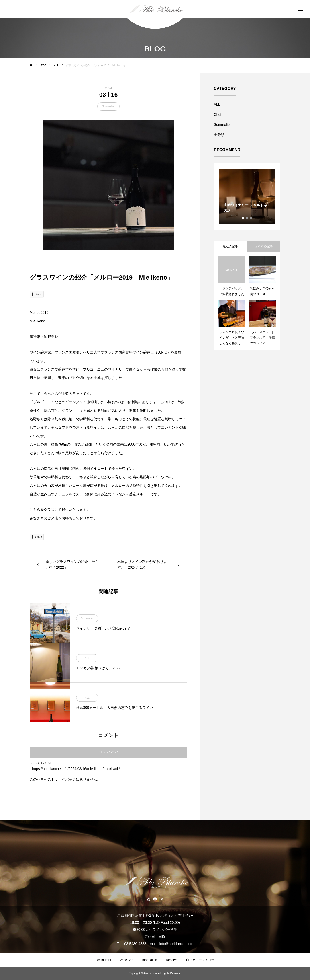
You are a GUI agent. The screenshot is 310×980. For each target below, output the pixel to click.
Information (149, 960)
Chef (218, 115)
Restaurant (103, 960)
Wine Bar (126, 960)
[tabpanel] (247, 196)
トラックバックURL (41, 763)
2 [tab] (247, 218)
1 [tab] (243, 218)
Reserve (172, 960)
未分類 (219, 135)
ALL (87, 658)
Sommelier (108, 106)
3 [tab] (251, 218)
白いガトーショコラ (200, 960)
